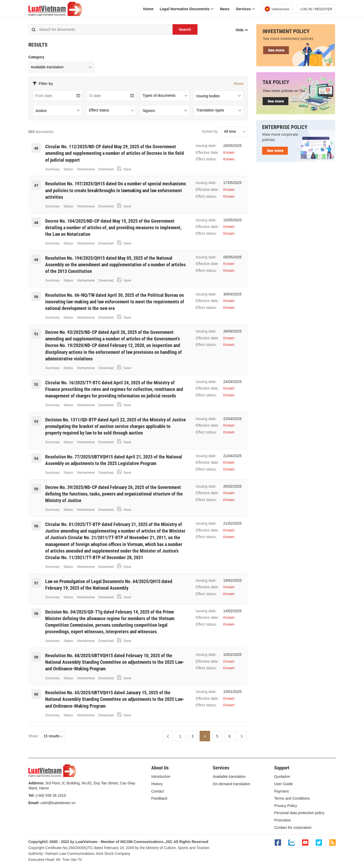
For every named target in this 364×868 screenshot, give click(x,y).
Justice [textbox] (41, 111)
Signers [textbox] (149, 111)
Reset (239, 84)
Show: (33, 736)
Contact (158, 791)
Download (106, 169)
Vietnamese (86, 169)
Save (124, 169)
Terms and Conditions (292, 798)
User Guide (284, 784)
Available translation (229, 777)
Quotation (282, 777)
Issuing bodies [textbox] (208, 96)
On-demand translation (231, 784)
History (157, 784)
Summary (53, 169)
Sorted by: (210, 131)
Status (68, 169)
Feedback (159, 798)
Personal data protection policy (299, 813)
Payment (281, 791)
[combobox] (219, 96)
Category (36, 57)
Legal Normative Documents (187, 9)
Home (148, 9)
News (225, 9)
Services (246, 9)
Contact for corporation (293, 828)
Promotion (283, 820)
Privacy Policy (286, 806)
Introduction (161, 777)
